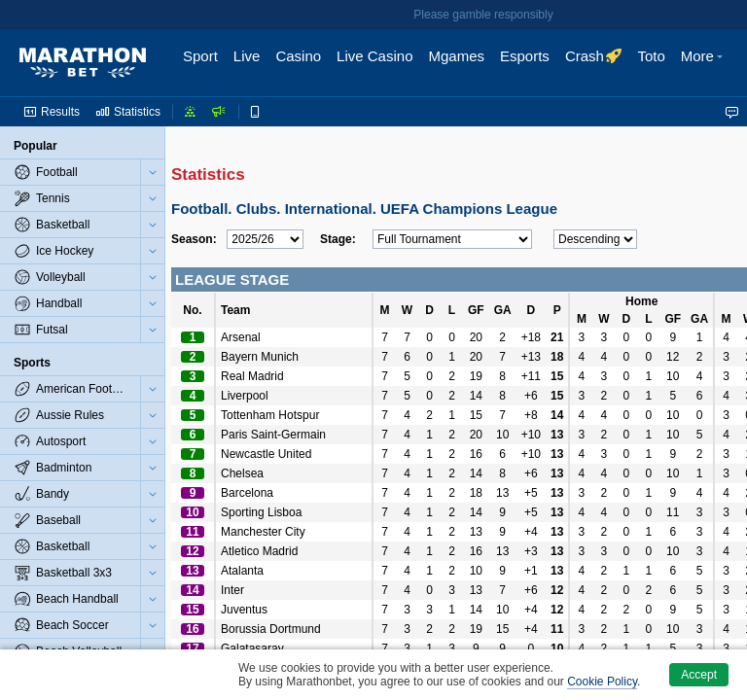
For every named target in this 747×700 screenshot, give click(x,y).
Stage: (338, 239)
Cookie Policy (602, 682)
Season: (194, 239)
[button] (704, 63)
